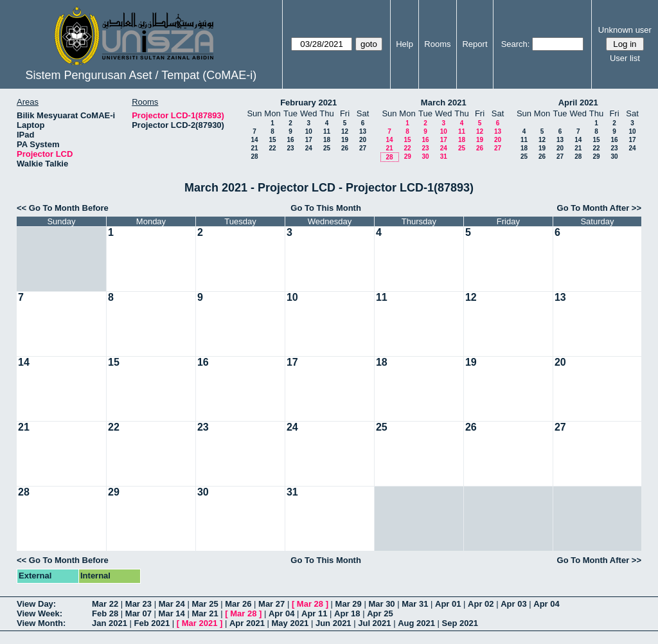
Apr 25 (380, 613)
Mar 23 (138, 604)
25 (327, 148)
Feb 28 (105, 613)
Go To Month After (593, 208)
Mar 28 (310, 604)
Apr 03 (513, 604)
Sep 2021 (460, 623)
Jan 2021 (110, 623)
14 (254, 140)
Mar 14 (172, 613)
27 (363, 148)
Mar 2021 (200, 623)
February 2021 (308, 103)
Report (475, 44)
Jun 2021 (333, 623)
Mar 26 (238, 604)
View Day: (36, 604)
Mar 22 (105, 604)
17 (309, 140)
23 (290, 148)
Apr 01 (448, 604)
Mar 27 (271, 604)
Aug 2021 (416, 623)
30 (425, 157)
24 (309, 148)
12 (345, 131)
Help (405, 44)
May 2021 (290, 623)
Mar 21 (205, 613)
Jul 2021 (374, 623)
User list (625, 58)
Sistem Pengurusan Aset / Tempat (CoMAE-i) (141, 75)
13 (363, 131)
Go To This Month (326, 208)
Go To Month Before (69, 208)
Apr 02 (481, 604)
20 (363, 140)
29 (408, 157)
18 (327, 140)
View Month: (41, 623)
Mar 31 (415, 604)
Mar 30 (381, 604)
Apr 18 (347, 613)
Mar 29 (349, 604)
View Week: (40, 613)
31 (444, 157)
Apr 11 (314, 613)
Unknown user (625, 30)
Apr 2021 (247, 623)
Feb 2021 (152, 623)
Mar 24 (172, 604)
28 (254, 157)
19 (345, 140)
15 (272, 140)
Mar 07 (138, 613)
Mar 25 (205, 604)
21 (254, 148)
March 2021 (444, 103)
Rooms (437, 44)
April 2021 (578, 103)
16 (290, 140)
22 (272, 148)
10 (309, 131)
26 (345, 148)
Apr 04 (546, 604)
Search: (516, 44)
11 (327, 131)
